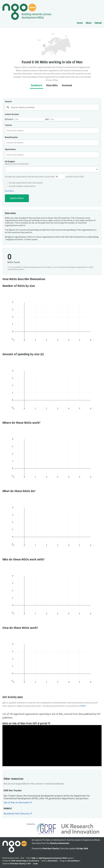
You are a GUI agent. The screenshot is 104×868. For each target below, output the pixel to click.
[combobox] (52, 131)
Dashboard (36, 85)
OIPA (82, 706)
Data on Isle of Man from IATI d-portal (25, 723)
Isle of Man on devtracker (17, 803)
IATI (29, 864)
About (89, 23)
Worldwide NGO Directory (17, 814)
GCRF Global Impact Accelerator (25, 861)
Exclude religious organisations (20, 186)
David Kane (53, 861)
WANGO (8, 808)
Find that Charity (51, 848)
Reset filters (9, 191)
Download (67, 85)
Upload (98, 23)
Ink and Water (74, 861)
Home (80, 23)
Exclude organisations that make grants (24, 183)
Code (35, 864)
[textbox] (17, 130)
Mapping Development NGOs (55, 858)
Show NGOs (52, 85)
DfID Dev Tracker (13, 790)
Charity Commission (60, 843)
